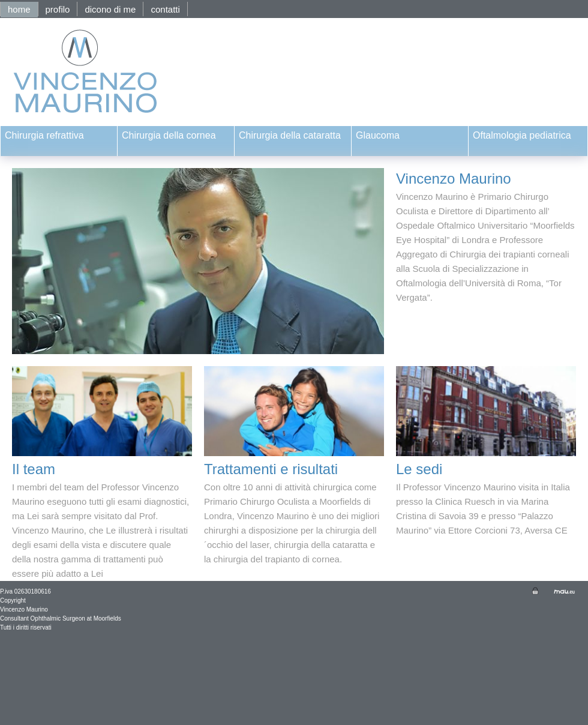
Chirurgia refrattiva (44, 135)
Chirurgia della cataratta (290, 135)
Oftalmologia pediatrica (522, 135)
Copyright (13, 600)
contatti (165, 9)
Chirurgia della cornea (169, 135)
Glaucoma (378, 135)
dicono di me (110, 9)
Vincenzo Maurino (24, 609)
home (19, 9)
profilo (58, 9)
